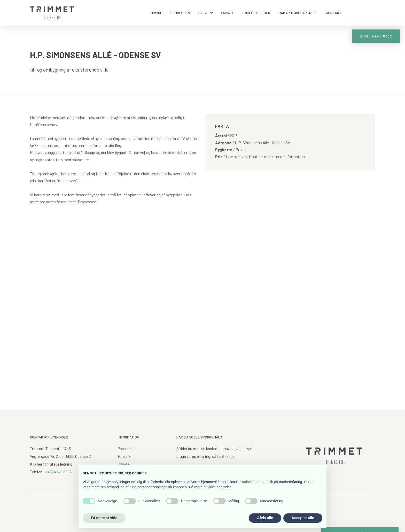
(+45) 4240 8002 (58, 472)
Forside (155, 13)
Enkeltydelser (256, 13)
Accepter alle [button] (303, 518)
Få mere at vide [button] (104, 518)
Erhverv (206, 13)
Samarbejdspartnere (298, 13)
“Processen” (87, 202)
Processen (180, 13)
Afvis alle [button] (265, 518)
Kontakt (334, 13)
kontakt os (226, 456)
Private (228, 13)
